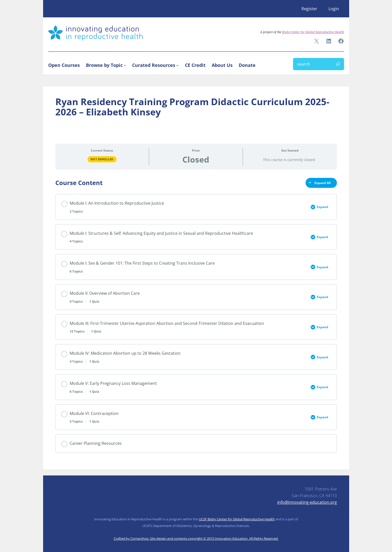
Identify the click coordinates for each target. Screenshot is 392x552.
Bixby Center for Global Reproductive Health (313, 32)
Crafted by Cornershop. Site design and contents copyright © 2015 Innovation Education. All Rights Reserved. (196, 538)
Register (309, 9)
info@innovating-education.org (307, 502)
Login (334, 9)
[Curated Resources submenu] (178, 65)
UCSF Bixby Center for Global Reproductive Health (237, 519)
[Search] (338, 64)
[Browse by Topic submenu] (125, 65)
